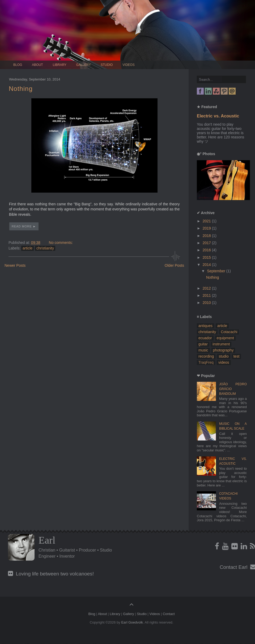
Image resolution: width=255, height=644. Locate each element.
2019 (207, 228)
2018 (207, 236)
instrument (221, 344)
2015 (207, 257)
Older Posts (174, 265)
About (37, 65)
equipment (225, 338)
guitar (203, 344)
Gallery (84, 65)
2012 (207, 288)
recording (206, 356)
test (237, 356)
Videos (128, 65)
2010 (207, 303)
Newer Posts (15, 265)
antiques (205, 326)
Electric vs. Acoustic (218, 116)
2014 (207, 265)
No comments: (61, 243)
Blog (18, 65)
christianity (45, 248)
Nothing (21, 89)
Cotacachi (229, 332)
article (27, 248)
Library (60, 65)
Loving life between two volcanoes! (51, 574)
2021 (207, 221)
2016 (207, 250)
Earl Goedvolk (132, 622)
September (216, 271)
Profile (21, 547)
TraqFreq (206, 362)
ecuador (205, 338)
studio (224, 356)
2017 (207, 243)
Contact (169, 614)
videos (224, 362)
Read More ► (24, 226)
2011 (207, 295)
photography (223, 350)
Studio (107, 65)
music (203, 350)
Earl (47, 540)
